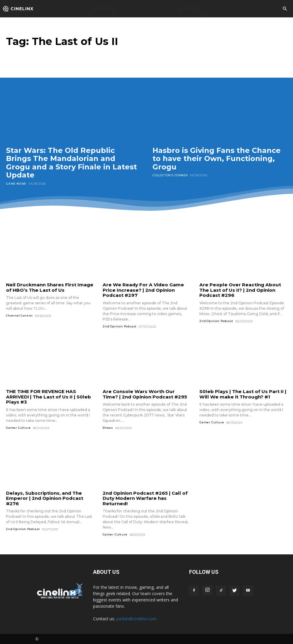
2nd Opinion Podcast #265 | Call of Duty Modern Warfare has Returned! (145, 498)
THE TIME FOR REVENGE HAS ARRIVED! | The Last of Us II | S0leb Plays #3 (48, 396)
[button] (285, 9)
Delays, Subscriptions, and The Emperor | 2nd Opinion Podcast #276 (44, 498)
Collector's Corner (170, 175)
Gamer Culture (18, 427)
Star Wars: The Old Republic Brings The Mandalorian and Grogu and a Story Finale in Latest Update (71, 163)
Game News (16, 184)
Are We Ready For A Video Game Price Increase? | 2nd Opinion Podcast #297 (142, 290)
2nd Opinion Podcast (120, 326)
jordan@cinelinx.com (136, 618)
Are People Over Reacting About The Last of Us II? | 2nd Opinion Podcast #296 (239, 290)
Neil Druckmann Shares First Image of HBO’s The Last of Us (49, 287)
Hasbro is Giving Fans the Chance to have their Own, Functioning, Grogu (217, 159)
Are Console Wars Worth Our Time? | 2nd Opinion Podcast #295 (146, 394)
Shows (108, 427)
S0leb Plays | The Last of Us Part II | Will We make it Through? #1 (242, 394)
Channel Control (19, 316)
